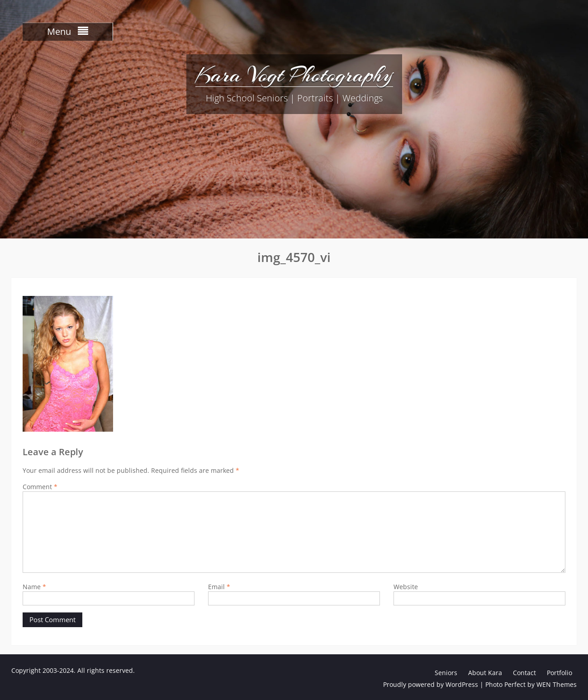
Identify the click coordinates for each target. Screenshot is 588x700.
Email (219, 587)
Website (406, 587)
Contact (524, 673)
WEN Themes (557, 684)
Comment (40, 487)
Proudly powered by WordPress (431, 684)
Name (34, 587)
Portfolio (560, 673)
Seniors (446, 673)
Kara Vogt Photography (294, 75)
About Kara (485, 673)
